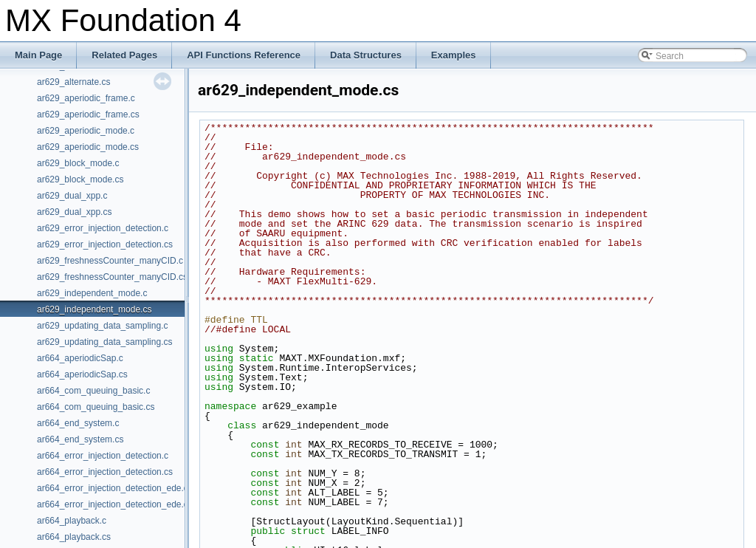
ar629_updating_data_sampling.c (102, 326)
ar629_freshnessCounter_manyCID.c (110, 261)
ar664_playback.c (72, 521)
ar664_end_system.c (78, 423)
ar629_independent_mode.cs (94, 309)
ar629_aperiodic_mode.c (86, 131)
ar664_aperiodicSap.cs (82, 374)
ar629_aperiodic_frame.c (86, 98)
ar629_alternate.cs (73, 82)
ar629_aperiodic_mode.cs (88, 147)
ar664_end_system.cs (80, 439)
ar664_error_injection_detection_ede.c (113, 488)
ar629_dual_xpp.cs (74, 212)
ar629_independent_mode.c (92, 293)
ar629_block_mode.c (78, 163)
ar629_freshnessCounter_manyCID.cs (112, 277)
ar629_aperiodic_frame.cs (88, 114)
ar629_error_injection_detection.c (103, 228)
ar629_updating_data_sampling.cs (104, 342)
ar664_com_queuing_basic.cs (96, 407)
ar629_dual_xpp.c (72, 196)
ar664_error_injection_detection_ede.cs (115, 504)
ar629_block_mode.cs (80, 179)
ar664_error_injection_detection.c (103, 456)
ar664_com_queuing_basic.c (93, 391)
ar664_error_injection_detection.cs (105, 472)
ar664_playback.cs (74, 537)
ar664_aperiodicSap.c (80, 358)
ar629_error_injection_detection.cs (105, 244)
